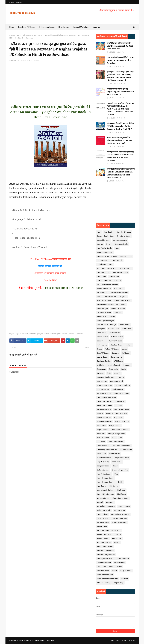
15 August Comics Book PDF (116, 414)
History (112, 317)
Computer (115, 353)
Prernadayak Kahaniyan (105, 321)
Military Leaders (124, 506)
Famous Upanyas (36, 334)
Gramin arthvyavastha (120, 470)
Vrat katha (101, 365)
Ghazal (115, 466)
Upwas (124, 349)
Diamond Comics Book (105, 236)
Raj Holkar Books (103, 522)
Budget (121, 377)
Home (12, 2)
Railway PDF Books (112, 349)
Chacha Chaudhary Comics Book (109, 280)
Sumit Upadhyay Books (105, 559)
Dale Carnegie (102, 381)
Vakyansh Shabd (103, 571)
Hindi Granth (101, 276)
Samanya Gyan (102, 309)
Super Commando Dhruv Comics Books (111, 305)
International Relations (105, 490)
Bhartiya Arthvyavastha (117, 434)
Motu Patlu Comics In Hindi (107, 268)
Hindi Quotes (102, 486)
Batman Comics (117, 337)
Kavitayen (100, 373)
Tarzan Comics (119, 563)
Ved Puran (118, 313)
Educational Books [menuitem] (47, 27)
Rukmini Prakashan (104, 543)
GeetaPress (101, 341)
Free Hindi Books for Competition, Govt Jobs (38, 640)
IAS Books (126, 353)
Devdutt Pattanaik (117, 381)
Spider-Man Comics (104, 409)
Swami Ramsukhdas (122, 409)
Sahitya (117, 543)
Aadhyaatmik (117, 260)
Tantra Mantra (102, 345)
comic (99, 297)
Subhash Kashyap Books (106, 555)
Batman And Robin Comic (106, 377)
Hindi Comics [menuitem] (64, 27)
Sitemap (132, 640)
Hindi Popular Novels (59, 334)
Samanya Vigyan (117, 357)
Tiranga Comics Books (105, 567)
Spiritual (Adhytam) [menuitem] (81, 27)
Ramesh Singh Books (105, 534)
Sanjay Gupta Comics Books (107, 256)
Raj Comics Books (121, 244)
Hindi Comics (109, 232)
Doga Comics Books (104, 385)
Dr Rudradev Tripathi (104, 458)
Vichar (114, 571)
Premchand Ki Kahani (105, 401)
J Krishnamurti (102, 293)
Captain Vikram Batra (116, 442)
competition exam (103, 240)
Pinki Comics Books (104, 301)
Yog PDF (100, 414)
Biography (127, 365)
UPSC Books (118, 361)
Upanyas (18, 35)
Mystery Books (102, 357)
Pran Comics (119, 289)
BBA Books (101, 434)
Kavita (124, 369)
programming (118, 583)
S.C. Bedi (119, 405)
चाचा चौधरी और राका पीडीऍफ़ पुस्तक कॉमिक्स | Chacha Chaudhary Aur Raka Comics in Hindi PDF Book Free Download (121, 173)
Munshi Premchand (122, 393)
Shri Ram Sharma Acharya (106, 325)
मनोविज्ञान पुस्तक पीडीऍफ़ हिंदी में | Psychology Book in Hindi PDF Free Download (121, 92)
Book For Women (103, 438)
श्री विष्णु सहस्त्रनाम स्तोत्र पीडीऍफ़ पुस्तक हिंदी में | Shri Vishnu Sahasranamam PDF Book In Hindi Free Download (121, 156)
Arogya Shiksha (115, 426)
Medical (100, 502)
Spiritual (123, 256)
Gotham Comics (103, 470)
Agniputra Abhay (111, 297)
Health (120, 482)
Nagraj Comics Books (105, 252)
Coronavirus (101, 369)
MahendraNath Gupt (104, 393)
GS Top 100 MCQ (103, 389)
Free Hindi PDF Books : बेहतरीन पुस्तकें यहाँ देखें (50, 259)
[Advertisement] (51, 81)
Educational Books (124, 236)
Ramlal (118, 534)
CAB (120, 438)
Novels (72, 334)
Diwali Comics (115, 454)
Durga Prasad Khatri (122, 458)
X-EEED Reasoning (104, 583)
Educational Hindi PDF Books (64, 288)
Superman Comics (115, 341)
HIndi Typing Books (104, 474)
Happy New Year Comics (106, 482)
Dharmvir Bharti (126, 450)
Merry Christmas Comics (106, 506)
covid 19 (117, 373)
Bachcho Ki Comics (124, 232)
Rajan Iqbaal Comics (120, 272)
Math (109, 373)
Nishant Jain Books (104, 510)
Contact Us (20, 2)
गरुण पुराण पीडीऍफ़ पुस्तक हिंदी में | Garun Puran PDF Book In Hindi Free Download (121, 60)
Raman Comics (102, 337)
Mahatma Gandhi (103, 498)
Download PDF (50, 280)
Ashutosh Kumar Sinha (120, 430)
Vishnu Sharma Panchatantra (108, 579)
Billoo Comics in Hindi (122, 301)
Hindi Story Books (103, 272)
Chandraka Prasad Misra (122, 446)
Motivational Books (104, 313)
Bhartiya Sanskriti (114, 365)
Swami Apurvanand (104, 563)
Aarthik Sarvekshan (104, 418)
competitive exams (120, 240)
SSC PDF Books (114, 329)
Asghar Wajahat (22, 334)
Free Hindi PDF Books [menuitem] (27, 27)
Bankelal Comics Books (119, 293)
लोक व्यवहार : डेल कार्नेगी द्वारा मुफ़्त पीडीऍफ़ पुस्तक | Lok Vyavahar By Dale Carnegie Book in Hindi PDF (120, 126)
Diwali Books (102, 454)
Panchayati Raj (120, 510)
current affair (102, 317)
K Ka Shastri (121, 490)
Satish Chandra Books (105, 547)
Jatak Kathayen (118, 389)
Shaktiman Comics (104, 361)
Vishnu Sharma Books (105, 575)
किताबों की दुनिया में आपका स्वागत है (124, 10)
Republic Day (117, 539)
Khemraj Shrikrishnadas (105, 494)
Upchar (119, 567)
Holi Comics (114, 486)
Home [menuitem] (12, 27)
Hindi (47, 334)
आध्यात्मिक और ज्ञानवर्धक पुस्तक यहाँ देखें (50, 273)
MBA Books (122, 494)
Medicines (110, 502)
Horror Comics (124, 325)
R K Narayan (120, 401)
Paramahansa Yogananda (106, 397)
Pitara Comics (115, 333)
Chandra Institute (103, 446)
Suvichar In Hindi (123, 559)
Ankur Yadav (101, 426)
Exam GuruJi (117, 462)
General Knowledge (104, 289)
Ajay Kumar (118, 418)
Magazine (123, 297)
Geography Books (103, 466)
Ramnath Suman (103, 539)
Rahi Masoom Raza (120, 518)
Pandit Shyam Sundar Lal (120, 514)
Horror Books (102, 333)
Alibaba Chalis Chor (122, 422)
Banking (129, 345)
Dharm (99, 349)
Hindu (117, 248)
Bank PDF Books (103, 353)
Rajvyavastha (102, 526)
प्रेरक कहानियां (101, 329)
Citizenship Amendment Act (107, 450)
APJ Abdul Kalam (116, 345)
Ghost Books (114, 369)
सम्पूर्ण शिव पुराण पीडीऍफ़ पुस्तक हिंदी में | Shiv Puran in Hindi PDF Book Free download (120, 46)
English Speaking (103, 462)
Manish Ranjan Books (120, 498)
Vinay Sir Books (126, 571)
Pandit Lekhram (102, 514)
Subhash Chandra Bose (105, 551)
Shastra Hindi (114, 276)
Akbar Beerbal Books (104, 422)
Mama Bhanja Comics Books (107, 284)
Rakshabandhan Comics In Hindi (109, 530)
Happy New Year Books (105, 478)
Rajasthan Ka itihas (119, 522)
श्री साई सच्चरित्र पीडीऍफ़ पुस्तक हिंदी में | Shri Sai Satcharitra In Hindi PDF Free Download (119, 140)
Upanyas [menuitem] (97, 27)
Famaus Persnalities (122, 385)
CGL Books (101, 442)
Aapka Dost (15, 60)
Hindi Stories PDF (126, 268)
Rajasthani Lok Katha (105, 405)
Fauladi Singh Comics (105, 264)
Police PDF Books (103, 518)
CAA (114, 438)
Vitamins (125, 579)
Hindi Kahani (127, 329)
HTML (116, 474)
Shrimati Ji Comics (118, 309)
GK (130, 256)
